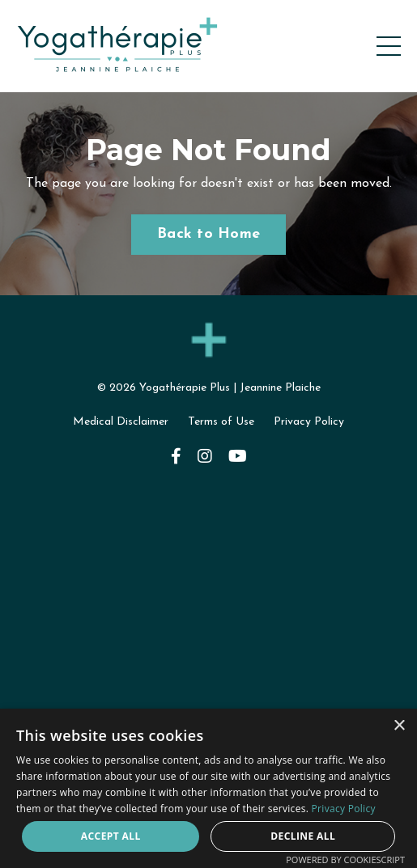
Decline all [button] (303, 836)
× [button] (399, 726)
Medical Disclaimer (121, 422)
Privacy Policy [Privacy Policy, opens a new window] (344, 809)
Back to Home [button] (208, 234)
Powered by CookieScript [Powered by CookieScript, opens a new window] (345, 860)
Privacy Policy (309, 422)
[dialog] (208, 788)
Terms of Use (221, 422)
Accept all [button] (111, 836)
